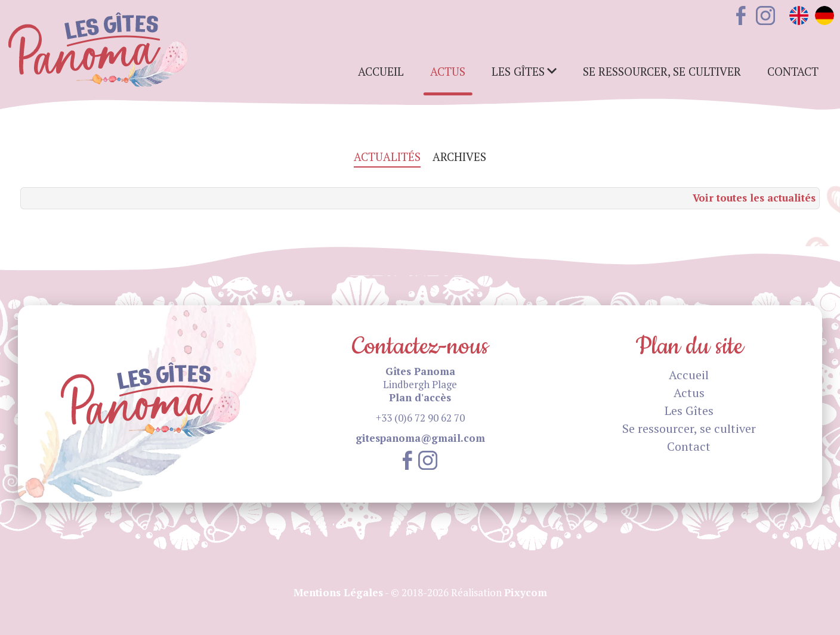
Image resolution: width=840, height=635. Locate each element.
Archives (459, 157)
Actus (448, 71)
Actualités (387, 157)
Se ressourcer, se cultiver (662, 71)
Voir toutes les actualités (754, 198)
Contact (793, 71)
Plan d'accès (420, 397)
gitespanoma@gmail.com (420, 438)
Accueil (381, 71)
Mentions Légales (338, 592)
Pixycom (526, 592)
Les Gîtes (689, 411)
